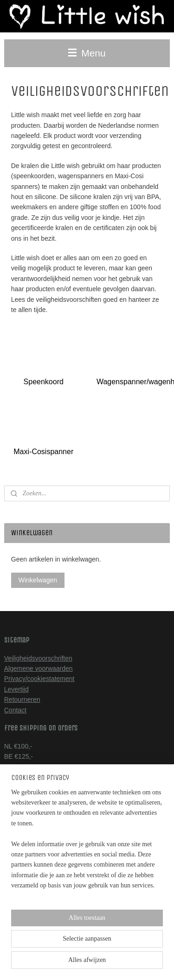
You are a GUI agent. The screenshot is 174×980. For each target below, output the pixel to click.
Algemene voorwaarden (39, 668)
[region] (87, 868)
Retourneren (22, 699)
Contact (15, 710)
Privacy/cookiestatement (39, 679)
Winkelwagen (38, 580)
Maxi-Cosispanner (43, 452)
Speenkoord (44, 382)
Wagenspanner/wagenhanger (133, 382)
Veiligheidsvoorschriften (38, 658)
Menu (87, 53)
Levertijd (16, 689)
